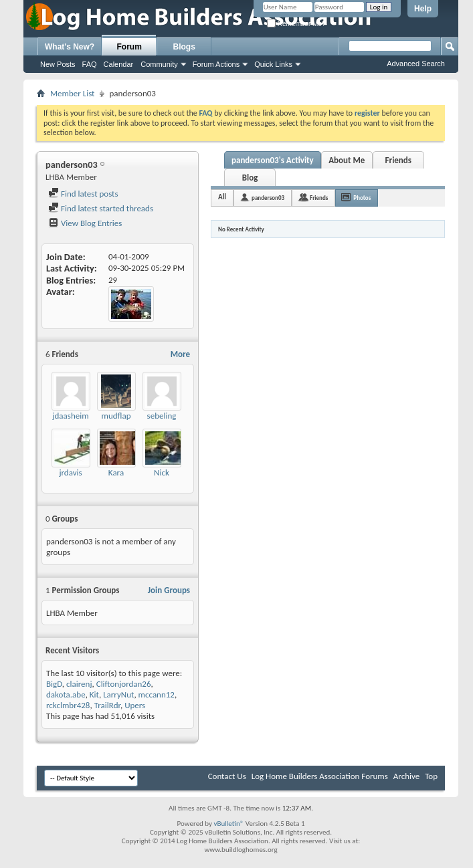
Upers (135, 705)
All (222, 197)
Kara (116, 472)
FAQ (90, 64)
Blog (250, 178)
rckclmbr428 (68, 705)
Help (423, 9)
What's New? (70, 47)
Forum (129, 47)
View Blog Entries (85, 223)
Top (431, 776)
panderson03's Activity (273, 160)
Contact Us (227, 776)
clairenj (79, 684)
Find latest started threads (101, 208)
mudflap (116, 416)
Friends (398, 160)
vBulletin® (229, 824)
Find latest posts (83, 194)
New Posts (58, 64)
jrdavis (70, 472)
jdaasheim (70, 416)
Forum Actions (216, 64)
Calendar (119, 64)
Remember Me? (296, 24)
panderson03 (268, 198)
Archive (406, 776)
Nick (162, 472)
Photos (362, 198)
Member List (72, 93)
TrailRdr (107, 705)
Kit (94, 694)
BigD (54, 684)
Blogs (184, 47)
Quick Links (273, 64)
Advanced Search (416, 64)
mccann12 (157, 694)
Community (159, 64)
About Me (347, 160)
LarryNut (118, 694)
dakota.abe (66, 694)
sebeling (162, 416)
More (180, 354)
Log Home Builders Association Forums (320, 776)
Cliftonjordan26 (124, 684)
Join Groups (169, 590)
